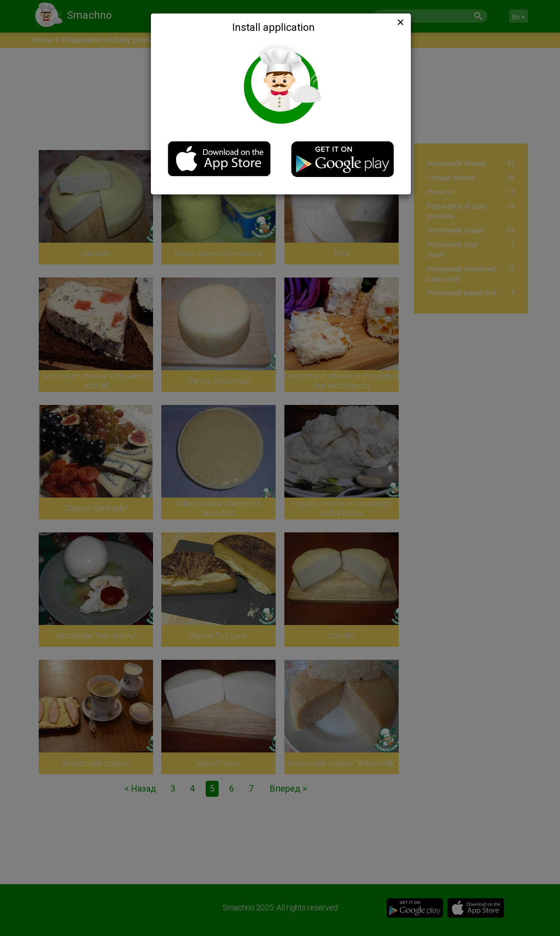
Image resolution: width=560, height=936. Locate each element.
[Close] (400, 22)
